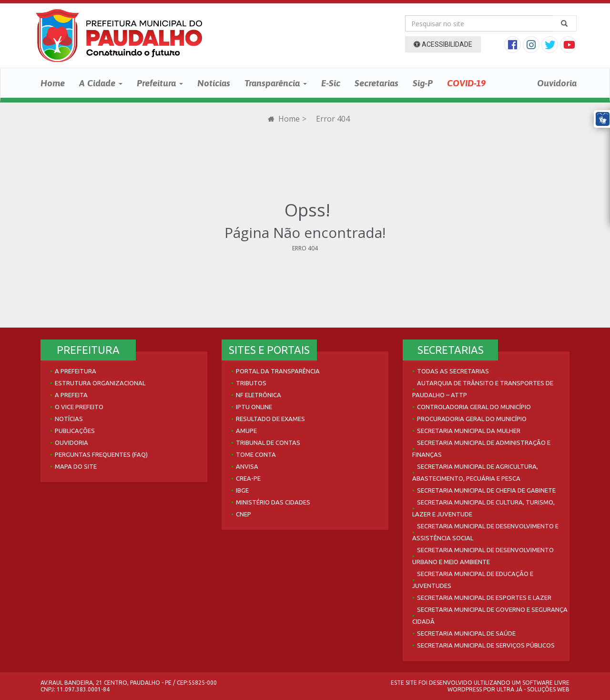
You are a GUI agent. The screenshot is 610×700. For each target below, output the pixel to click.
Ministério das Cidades (273, 502)
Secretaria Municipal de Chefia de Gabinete (486, 490)
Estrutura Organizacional (100, 383)
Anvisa (247, 466)
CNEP (244, 514)
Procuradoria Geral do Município (472, 419)
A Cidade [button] (101, 83)
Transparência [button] (276, 83)
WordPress (465, 689)
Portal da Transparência (278, 371)
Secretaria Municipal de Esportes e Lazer (484, 597)
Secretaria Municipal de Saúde (466, 633)
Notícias (214, 83)
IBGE (242, 490)
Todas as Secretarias (453, 371)
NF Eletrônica (259, 395)
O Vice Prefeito (79, 407)
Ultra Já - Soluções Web (533, 689)
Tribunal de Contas (268, 443)
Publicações (75, 431)
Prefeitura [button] (160, 83)
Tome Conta (256, 454)
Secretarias (376, 83)
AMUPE (246, 431)
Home (53, 83)
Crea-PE (248, 478)
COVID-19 (466, 83)
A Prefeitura (76, 371)
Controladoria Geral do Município (474, 407)
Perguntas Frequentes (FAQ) (101, 454)
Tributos (251, 383)
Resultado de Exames (270, 419)
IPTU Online (254, 407)
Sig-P (423, 83)
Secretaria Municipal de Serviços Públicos (486, 645)
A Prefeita (71, 395)
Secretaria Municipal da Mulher (469, 431)
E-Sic (331, 83)
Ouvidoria (557, 83)
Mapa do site (76, 466)
